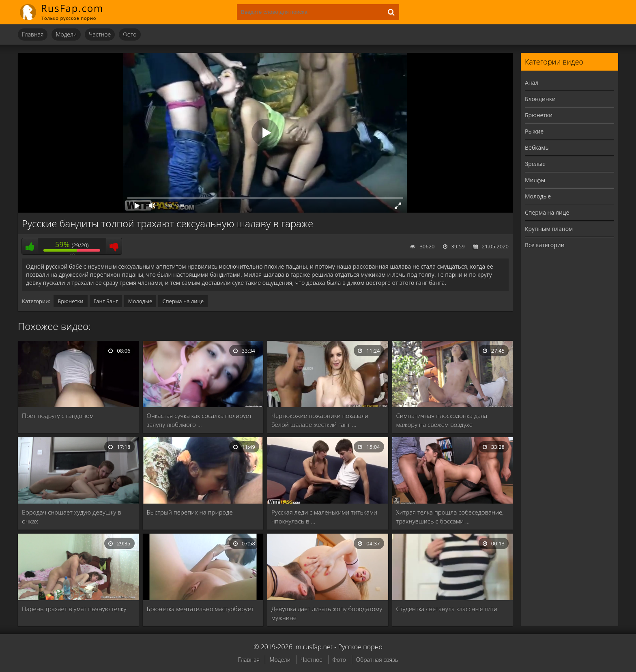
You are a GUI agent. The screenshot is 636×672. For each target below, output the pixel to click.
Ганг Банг (106, 301)
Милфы (535, 180)
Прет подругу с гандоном (58, 416)
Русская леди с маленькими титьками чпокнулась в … (324, 517)
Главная (33, 34)
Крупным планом (549, 229)
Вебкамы (537, 148)
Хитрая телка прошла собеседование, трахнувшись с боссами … (450, 517)
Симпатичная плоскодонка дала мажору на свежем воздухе (442, 420)
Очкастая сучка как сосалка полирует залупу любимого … (199, 420)
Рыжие (534, 131)
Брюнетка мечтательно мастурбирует (200, 609)
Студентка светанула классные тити (447, 609)
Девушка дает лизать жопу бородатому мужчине (327, 613)
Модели (66, 34)
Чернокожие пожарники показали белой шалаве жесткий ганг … (320, 420)
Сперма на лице (183, 301)
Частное (100, 34)
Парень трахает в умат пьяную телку (74, 609)
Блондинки (540, 99)
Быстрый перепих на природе (190, 512)
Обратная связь (377, 660)
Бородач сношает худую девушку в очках (72, 517)
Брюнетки (70, 301)
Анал (532, 83)
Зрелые (535, 164)
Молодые (140, 301)
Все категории (545, 245)
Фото (130, 34)
